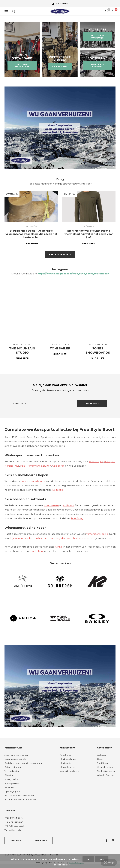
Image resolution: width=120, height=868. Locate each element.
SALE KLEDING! (60, 67)
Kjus (17, 466)
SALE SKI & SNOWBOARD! (22, 65)
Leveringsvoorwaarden (16, 759)
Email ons (41, 840)
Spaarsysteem (12, 783)
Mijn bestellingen (68, 759)
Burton (47, 466)
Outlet (100, 759)
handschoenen (82, 538)
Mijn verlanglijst (67, 767)
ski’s (24, 481)
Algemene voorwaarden (16, 755)
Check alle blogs (60, 254)
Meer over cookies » (61, 865)
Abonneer (92, 404)
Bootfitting (102, 763)
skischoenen (52, 505)
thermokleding (51, 538)
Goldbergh (58, 466)
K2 (102, 461)
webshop (58, 490)
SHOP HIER (22, 358)
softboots (68, 505)
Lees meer (31, 243)
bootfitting (77, 518)
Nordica (9, 466)
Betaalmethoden (13, 767)
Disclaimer (10, 775)
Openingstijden (12, 791)
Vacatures (9, 787)
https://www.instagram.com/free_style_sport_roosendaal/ (73, 274)
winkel (59, 547)
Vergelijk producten (70, 771)
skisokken (67, 538)
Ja (88, 859)
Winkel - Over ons (106, 775)
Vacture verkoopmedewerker (19, 795)
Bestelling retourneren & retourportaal (23, 763)
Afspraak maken (105, 767)
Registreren (66, 755)
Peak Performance (31, 466)
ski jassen (14, 538)
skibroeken (27, 538)
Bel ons (16, 840)
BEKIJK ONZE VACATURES (98, 37)
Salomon (94, 461)
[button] (7, 11)
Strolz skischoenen (106, 771)
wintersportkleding (97, 534)
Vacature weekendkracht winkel (20, 799)
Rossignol (110, 461)
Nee (102, 859)
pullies (38, 538)
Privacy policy (11, 779)
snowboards (38, 481)
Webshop (102, 755)
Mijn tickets (65, 763)
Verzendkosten (12, 771)
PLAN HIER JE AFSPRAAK (97, 65)
